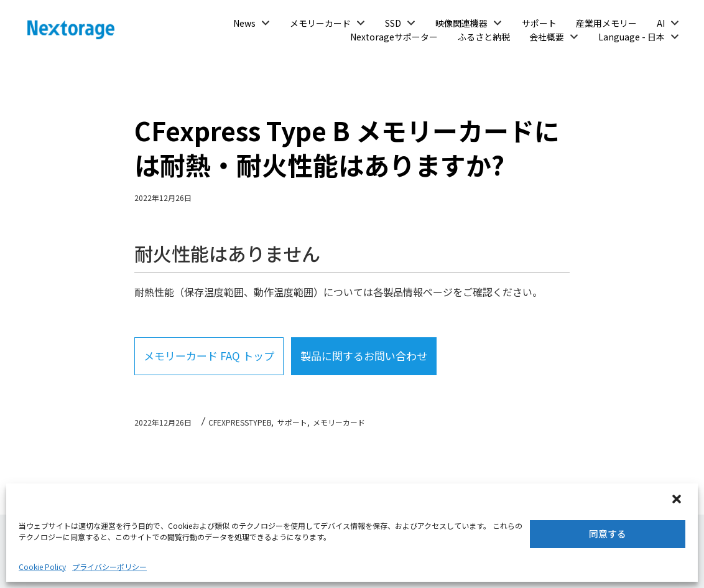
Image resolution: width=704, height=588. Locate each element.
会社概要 (547, 37)
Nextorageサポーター (394, 37)
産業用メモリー (606, 23)
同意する (608, 534)
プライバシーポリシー (109, 567)
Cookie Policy (42, 567)
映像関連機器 (461, 23)
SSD (393, 23)
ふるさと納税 (484, 37)
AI (661, 23)
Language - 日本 (632, 37)
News (244, 23)
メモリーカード (320, 23)
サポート (539, 23)
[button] (678, 500)
